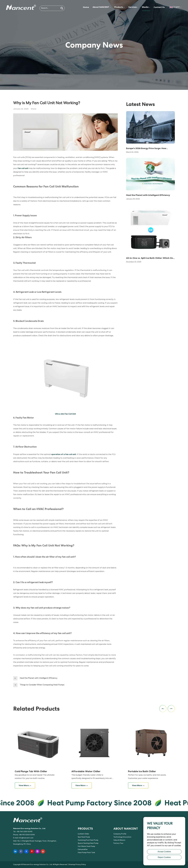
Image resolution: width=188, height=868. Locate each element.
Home (86, 7)
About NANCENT (102, 7)
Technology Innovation (122, 837)
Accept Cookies (164, 852)
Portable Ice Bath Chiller (142, 771)
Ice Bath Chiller (83, 834)
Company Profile (120, 834)
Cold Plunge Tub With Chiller (31, 771)
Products (120, 7)
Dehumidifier (83, 850)
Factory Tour (118, 843)
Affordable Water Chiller (86, 771)
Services (133, 7)
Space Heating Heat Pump (88, 843)
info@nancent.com (26, 838)
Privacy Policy (81, 865)
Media (146, 7)
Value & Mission (119, 840)
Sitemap (72, 865)
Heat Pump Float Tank (86, 853)
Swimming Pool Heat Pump (88, 840)
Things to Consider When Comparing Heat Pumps (42, 685)
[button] (163, 709)
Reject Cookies (164, 857)
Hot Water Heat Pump (86, 846)
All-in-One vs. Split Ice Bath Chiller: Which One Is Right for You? (150, 258)
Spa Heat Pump (84, 837)
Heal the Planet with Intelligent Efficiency (39, 678)
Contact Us (159, 7)
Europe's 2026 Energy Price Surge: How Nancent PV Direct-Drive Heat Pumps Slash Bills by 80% (148, 148)
